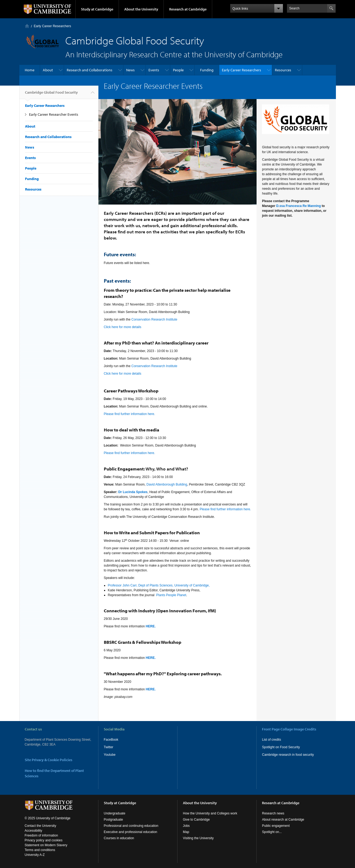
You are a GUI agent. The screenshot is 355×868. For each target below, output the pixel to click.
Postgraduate (113, 820)
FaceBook (111, 740)
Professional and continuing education (131, 826)
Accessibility (33, 831)
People (178, 70)
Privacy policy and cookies (44, 840)
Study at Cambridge (97, 9)
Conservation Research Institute (154, 319)
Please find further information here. (129, 414)
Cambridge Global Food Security (51, 94)
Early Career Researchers (53, 26)
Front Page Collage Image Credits (289, 729)
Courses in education (119, 838)
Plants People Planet (171, 595)
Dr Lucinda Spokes (133, 492)
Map (186, 832)
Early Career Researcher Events (54, 114)
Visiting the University (198, 838)
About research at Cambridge (283, 820)
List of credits (271, 740)
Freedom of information (41, 835)
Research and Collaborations (90, 70)
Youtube (110, 755)
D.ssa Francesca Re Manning (299, 206)
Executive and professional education (131, 832)
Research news (273, 813)
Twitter (109, 747)
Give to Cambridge (196, 820)
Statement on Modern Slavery (46, 845)
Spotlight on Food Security (281, 747)
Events (154, 70)
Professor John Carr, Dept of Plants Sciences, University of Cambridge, (159, 585)
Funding (207, 70)
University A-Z (35, 855)
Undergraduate (115, 813)
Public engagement (276, 826)
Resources (283, 70)
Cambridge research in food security (288, 755)
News (130, 70)
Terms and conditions (40, 850)
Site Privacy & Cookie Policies (49, 760)
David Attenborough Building (167, 484)
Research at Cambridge (188, 9)
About (48, 70)
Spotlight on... (272, 832)
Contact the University (40, 826)
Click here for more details (123, 327)
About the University (141, 9)
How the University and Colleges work (210, 813)
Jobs (186, 826)
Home (27, 26)
